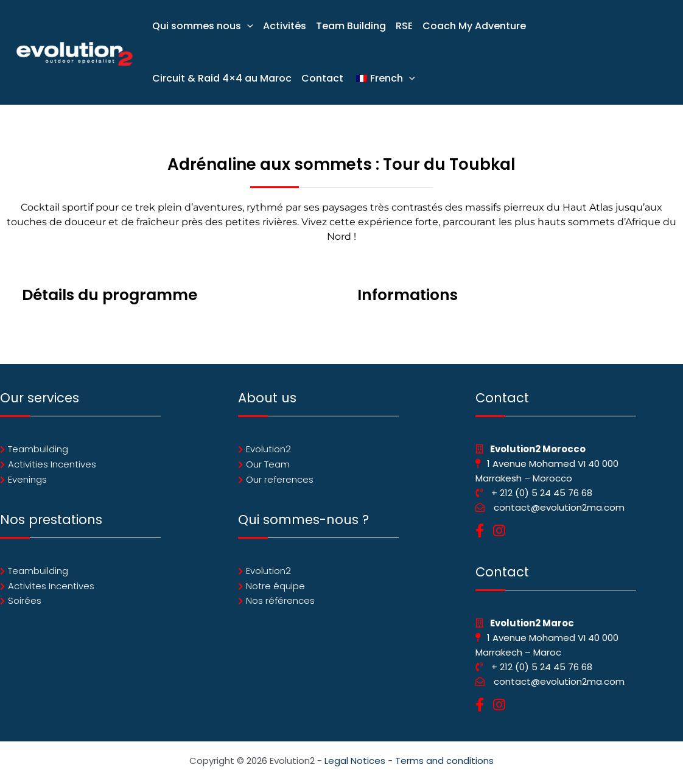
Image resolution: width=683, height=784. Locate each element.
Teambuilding (38, 449)
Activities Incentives (52, 464)
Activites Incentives (51, 586)
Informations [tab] (408, 295)
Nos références (280, 601)
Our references (280, 479)
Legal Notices (355, 761)
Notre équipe (275, 586)
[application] (247, 26)
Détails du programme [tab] (110, 295)
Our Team (268, 464)
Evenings (27, 479)
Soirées (25, 601)
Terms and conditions (444, 761)
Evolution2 (268, 449)
